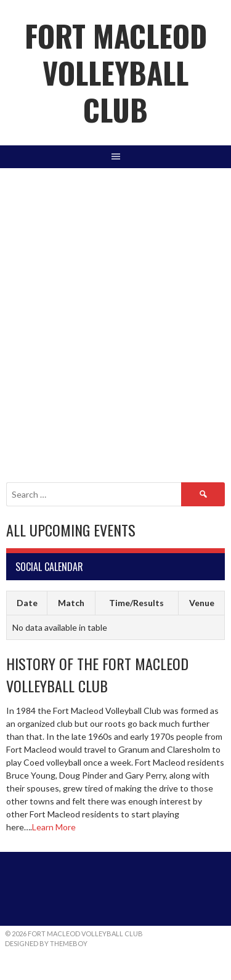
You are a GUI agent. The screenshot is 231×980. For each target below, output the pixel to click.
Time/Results (136, 603)
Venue (202, 603)
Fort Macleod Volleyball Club (116, 72)
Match (71, 603)
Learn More (54, 827)
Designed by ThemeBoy (46, 943)
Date (27, 603)
